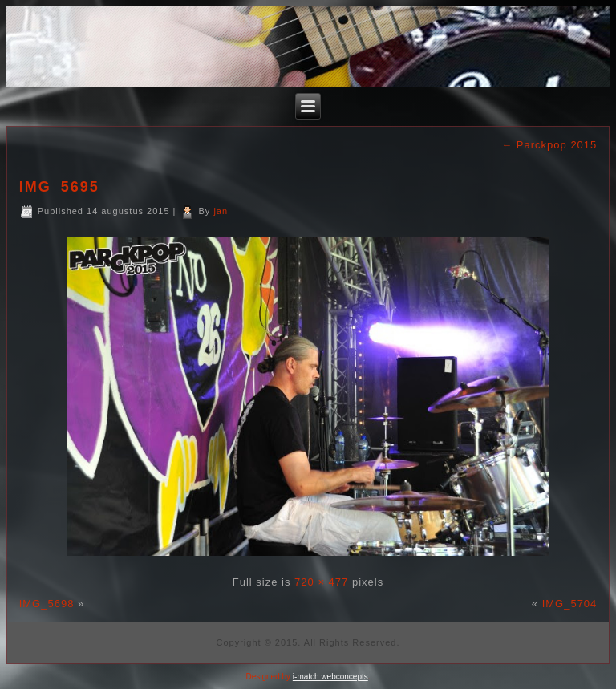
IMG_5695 (59, 187)
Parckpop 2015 (549, 145)
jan (221, 211)
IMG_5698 (47, 604)
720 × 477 (321, 582)
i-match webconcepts (330, 677)
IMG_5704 (570, 604)
